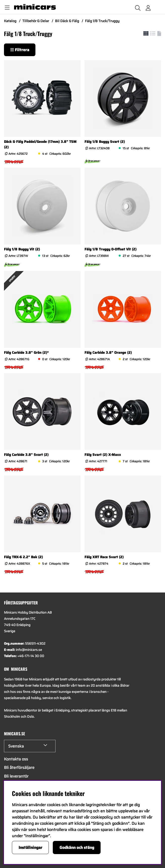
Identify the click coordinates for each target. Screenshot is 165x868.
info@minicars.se (29, 650)
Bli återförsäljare (19, 768)
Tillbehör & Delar (36, 21)
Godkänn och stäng (77, 848)
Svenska (16, 746)
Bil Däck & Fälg (67, 21)
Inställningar (30, 848)
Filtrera (20, 50)
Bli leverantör (16, 776)
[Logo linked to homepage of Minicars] (53, 7)
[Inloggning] (148, 7)
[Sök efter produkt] (138, 7)
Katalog (10, 21)
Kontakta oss (16, 759)
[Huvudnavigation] (6, 7)
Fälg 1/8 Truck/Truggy (102, 21)
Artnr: (18, 154)
